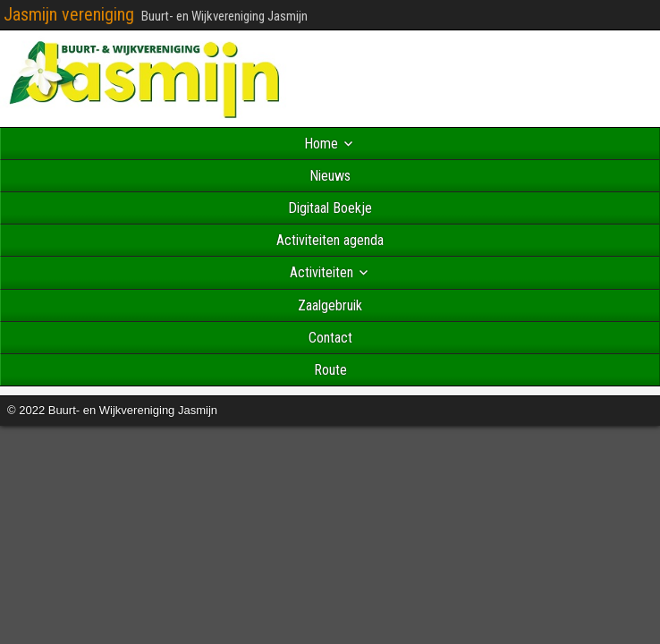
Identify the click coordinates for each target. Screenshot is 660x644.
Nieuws (330, 176)
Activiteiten (322, 272)
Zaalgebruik (330, 305)
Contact (330, 338)
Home (321, 144)
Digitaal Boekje (330, 208)
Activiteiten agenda (330, 240)
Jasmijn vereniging (69, 14)
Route (330, 370)
